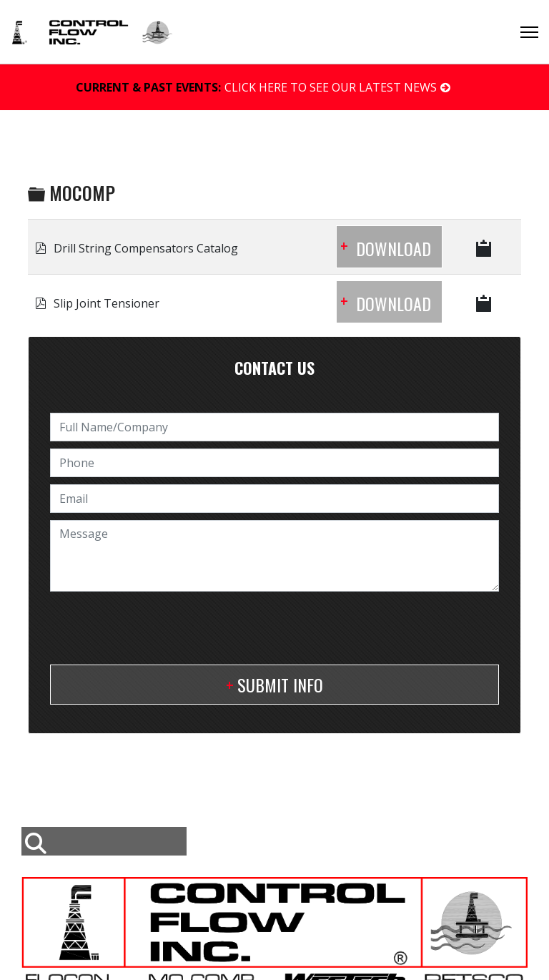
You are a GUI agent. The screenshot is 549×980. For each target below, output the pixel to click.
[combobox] (104, 841)
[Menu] (529, 32)
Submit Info (280, 685)
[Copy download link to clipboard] (485, 247)
